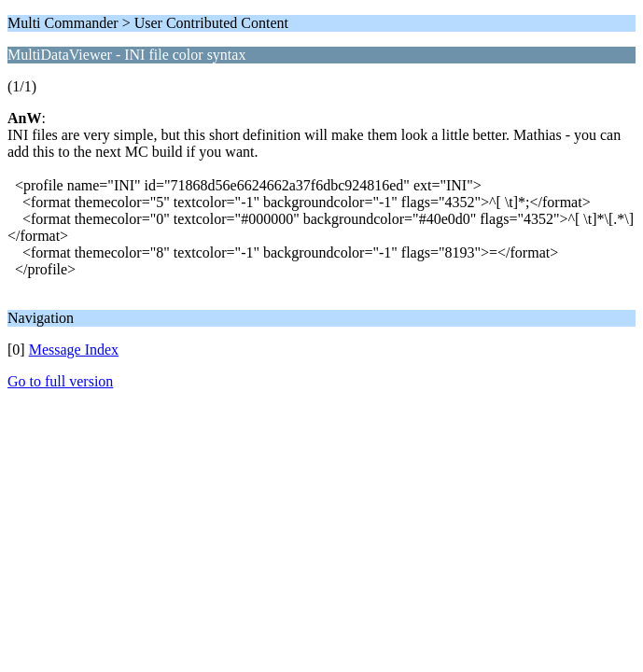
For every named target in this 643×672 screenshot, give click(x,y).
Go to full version (60, 381)
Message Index (74, 350)
